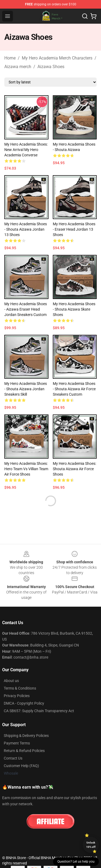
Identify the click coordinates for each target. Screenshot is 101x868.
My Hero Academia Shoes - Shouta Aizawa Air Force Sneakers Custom (74, 389)
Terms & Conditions (20, 688)
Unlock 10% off (91, 845)
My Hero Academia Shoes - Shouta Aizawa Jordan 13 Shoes (26, 229)
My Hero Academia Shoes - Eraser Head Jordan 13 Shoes (74, 229)
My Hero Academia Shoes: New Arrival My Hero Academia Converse (26, 150)
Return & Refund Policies (24, 751)
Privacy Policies (17, 696)
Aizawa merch (18, 67)
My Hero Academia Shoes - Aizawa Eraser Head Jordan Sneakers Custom (26, 309)
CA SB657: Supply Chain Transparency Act (39, 711)
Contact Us (13, 758)
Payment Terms (17, 743)
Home (10, 58)
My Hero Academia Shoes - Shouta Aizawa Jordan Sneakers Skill (26, 389)
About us (11, 681)
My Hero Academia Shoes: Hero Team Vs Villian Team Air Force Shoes (26, 469)
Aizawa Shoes (51, 67)
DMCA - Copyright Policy (24, 703)
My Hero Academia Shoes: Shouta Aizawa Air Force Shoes (74, 469)
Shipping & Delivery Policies (26, 736)
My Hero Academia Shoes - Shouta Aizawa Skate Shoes (74, 309)
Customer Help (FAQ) (21, 766)
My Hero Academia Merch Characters (57, 58)
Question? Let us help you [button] (76, 862)
